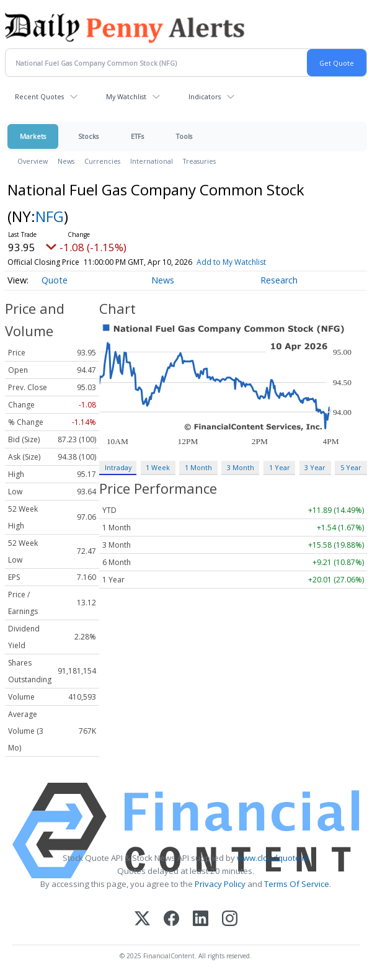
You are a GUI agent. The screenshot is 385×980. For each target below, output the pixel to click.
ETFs (137, 136)
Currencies (102, 161)
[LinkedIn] (201, 920)
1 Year (280, 467)
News (66, 161)
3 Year (315, 467)
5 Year (351, 467)
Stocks (88, 136)
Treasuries (199, 161)
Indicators (205, 96)
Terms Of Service (297, 884)
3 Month (241, 467)
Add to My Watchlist (249, 262)
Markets (33, 136)
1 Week (158, 467)
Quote (55, 280)
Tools (184, 136)
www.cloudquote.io (273, 858)
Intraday (118, 467)
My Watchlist (126, 96)
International (152, 161)
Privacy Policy (220, 884)
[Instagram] (230, 920)
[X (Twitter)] (142, 920)
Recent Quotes (39, 96)
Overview (33, 161)
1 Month (198, 467)
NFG (50, 216)
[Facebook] (171, 920)
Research (279, 280)
